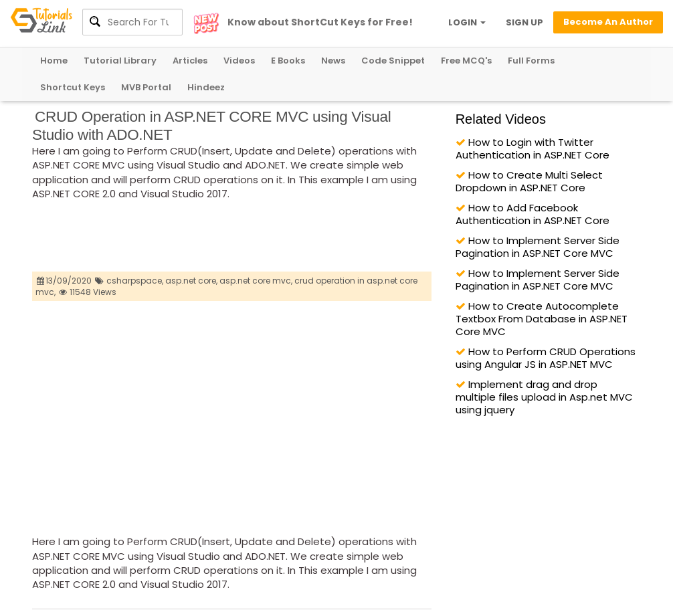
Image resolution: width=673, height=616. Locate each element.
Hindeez (206, 87)
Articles (190, 61)
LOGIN (467, 22)
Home (54, 61)
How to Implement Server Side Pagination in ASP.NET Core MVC (538, 247)
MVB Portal (146, 87)
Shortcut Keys (73, 87)
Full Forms (531, 61)
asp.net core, (191, 281)
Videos (239, 61)
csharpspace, (135, 281)
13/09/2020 (65, 281)
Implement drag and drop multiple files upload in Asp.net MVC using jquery (544, 397)
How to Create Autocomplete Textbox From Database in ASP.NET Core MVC (542, 319)
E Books (288, 61)
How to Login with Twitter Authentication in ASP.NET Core (533, 148)
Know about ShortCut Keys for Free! (320, 22)
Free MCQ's (466, 61)
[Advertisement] (276, 238)
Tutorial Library (120, 61)
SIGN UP (524, 22)
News (333, 61)
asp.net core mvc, (256, 281)
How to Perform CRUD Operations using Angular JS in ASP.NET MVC (546, 358)
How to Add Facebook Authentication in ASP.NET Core (533, 214)
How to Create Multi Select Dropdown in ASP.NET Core (529, 181)
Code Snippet (393, 61)
